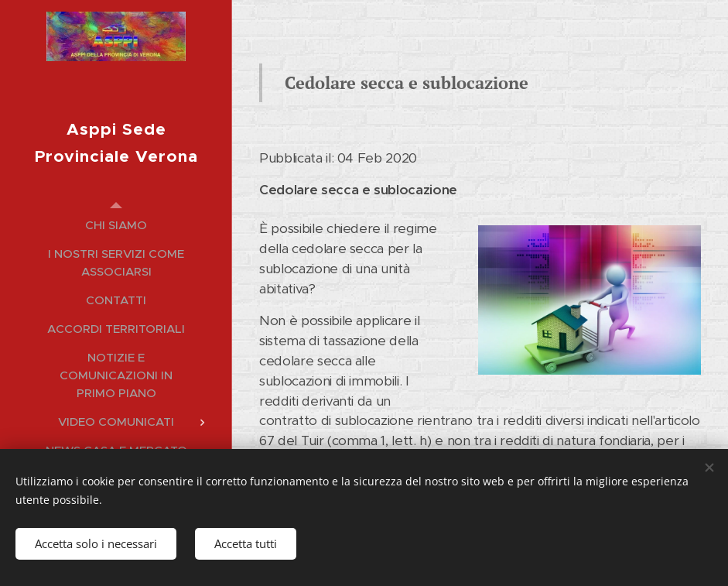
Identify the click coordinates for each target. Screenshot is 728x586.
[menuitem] (116, 225)
